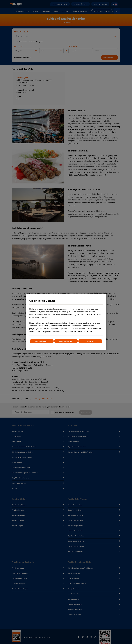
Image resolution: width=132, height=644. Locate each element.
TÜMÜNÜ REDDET (42, 341)
